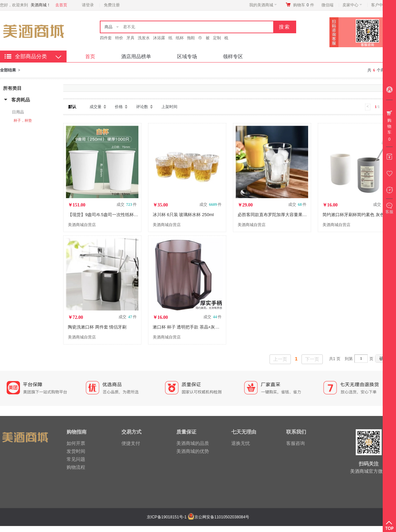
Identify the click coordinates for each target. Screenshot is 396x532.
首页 (90, 56)
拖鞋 (191, 38)
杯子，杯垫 (23, 120)
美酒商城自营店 (82, 225)
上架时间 (169, 107)
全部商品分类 (31, 56)
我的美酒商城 (263, 5)
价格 (119, 107)
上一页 (280, 359)
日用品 (18, 112)
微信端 (327, 5)
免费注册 (112, 5)
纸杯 (180, 38)
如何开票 (76, 443)
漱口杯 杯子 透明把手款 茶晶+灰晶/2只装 (192, 327)
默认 (72, 107)
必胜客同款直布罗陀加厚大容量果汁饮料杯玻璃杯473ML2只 (295, 215)
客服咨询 (296, 443)
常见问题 (76, 459)
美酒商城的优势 (193, 451)
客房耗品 (21, 100)
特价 (119, 38)
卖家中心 (352, 5)
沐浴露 (159, 38)
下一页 (312, 359)
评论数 (142, 107)
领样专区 (233, 56)
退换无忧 (241, 443)
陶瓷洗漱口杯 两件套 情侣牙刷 (97, 327)
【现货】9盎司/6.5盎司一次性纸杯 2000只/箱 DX (115, 215)
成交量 (96, 107)
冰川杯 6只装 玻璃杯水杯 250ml (183, 215)
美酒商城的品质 (193, 443)
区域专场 (187, 56)
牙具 (130, 38)
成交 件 (127, 204)
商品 (108, 27)
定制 (217, 38)
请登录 (88, 5)
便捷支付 (131, 443)
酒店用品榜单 (136, 56)
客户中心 (381, 5)
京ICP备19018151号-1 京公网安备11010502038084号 (197, 517)
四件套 (106, 38)
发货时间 (76, 451)
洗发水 (144, 38)
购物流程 (76, 467)
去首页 (61, 5)
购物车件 (304, 5)
